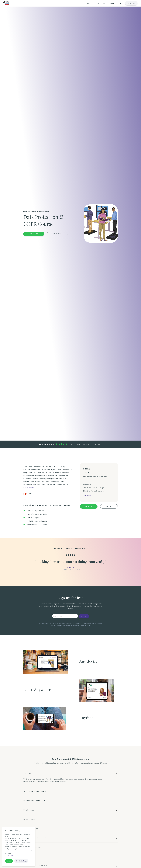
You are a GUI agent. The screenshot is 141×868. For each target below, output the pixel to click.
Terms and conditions (62, 625)
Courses (51, 452)
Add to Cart (34, 234)
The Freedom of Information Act (40, 851)
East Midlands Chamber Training (35, 452)
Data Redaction (32, 817)
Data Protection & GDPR (64, 452)
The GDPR (29, 774)
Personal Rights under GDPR (39, 806)
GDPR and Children (34, 840)
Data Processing (32, 828)
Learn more (57, 234)
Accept (9, 861)
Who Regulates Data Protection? (41, 794)
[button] (82, 3)
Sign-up (84, 616)
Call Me (109, 506)
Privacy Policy (73, 625)
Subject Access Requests (37, 862)
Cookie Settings (21, 861)
